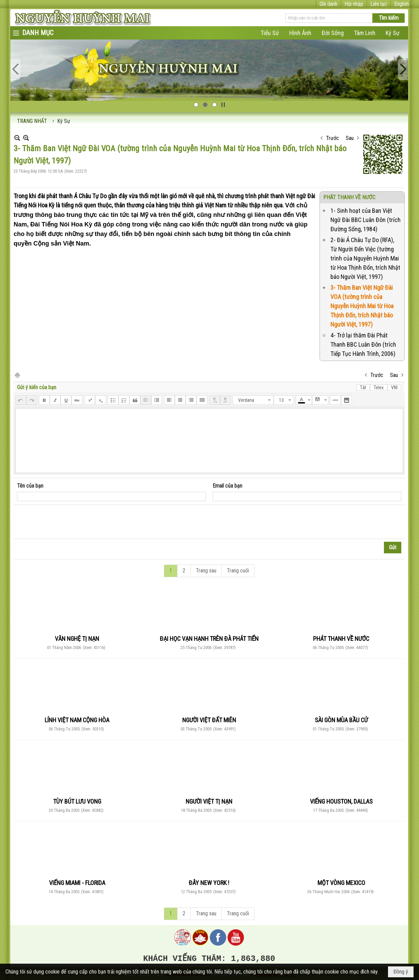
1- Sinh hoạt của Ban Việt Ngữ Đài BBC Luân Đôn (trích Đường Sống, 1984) (366, 220)
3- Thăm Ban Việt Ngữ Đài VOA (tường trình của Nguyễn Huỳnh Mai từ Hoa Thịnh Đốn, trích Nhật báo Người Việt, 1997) (362, 306)
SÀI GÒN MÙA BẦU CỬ (341, 720)
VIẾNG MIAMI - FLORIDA (77, 883)
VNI (394, 388)
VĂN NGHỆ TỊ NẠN (77, 639)
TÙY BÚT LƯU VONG (77, 801)
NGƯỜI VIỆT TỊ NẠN (209, 801)
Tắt (363, 388)
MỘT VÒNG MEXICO (341, 883)
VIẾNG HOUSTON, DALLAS (341, 801)
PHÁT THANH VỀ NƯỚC (349, 197)
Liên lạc (379, 4)
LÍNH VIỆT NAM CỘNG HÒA (77, 720)
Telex (379, 388)
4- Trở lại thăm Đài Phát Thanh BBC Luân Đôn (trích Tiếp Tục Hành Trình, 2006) (363, 344)
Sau (350, 138)
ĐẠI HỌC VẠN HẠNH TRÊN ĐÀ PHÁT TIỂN (209, 639)
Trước (332, 138)
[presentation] (69, 522)
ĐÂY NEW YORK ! (209, 883)
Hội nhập (354, 4)
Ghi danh (328, 4)
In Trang (17, 375)
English (401, 4)
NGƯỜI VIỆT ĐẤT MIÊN (209, 720)
